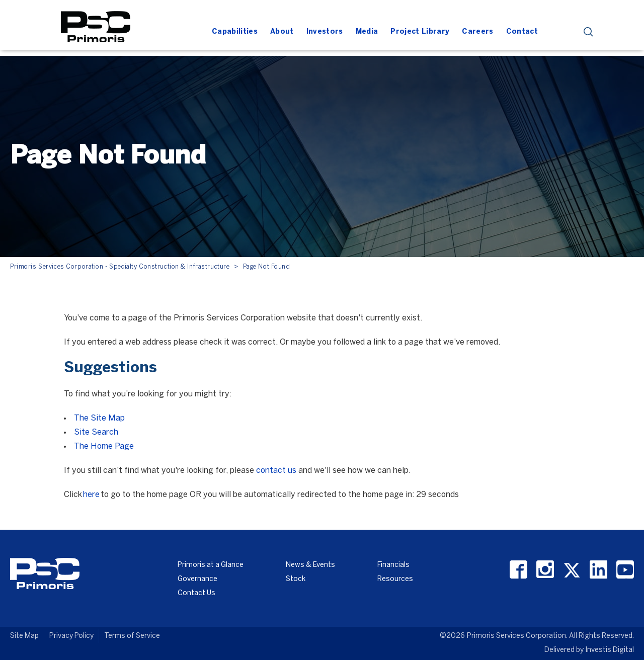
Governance (197, 579)
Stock (296, 579)
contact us (276, 471)
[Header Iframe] (390, 14)
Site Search (96, 432)
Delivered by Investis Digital (589, 650)
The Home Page (104, 446)
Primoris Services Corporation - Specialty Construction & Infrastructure (120, 267)
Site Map (24, 636)
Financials (393, 565)
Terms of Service (132, 636)
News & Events (310, 565)
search (588, 32)
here (91, 495)
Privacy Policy (71, 636)
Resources (395, 579)
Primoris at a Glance (211, 565)
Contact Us (196, 593)
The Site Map (99, 418)
